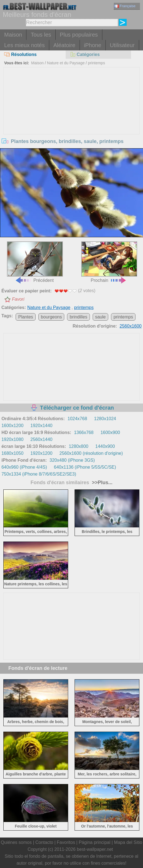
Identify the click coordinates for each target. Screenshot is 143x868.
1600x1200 (12, 426)
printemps (96, 63)
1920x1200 (41, 453)
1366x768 (84, 432)
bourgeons (51, 317)
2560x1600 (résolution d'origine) (91, 453)
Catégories (85, 54)
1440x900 (105, 446)
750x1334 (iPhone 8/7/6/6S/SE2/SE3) (39, 474)
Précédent (35, 262)
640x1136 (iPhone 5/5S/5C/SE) (85, 467)
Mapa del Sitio (128, 842)
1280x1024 (105, 419)
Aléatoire (64, 45)
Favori (18, 299)
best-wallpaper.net (95, 849)
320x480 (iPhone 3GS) (72, 460)
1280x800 (78, 446)
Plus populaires (79, 35)
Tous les (41, 35)
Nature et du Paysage (66, 63)
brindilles (78, 317)
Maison (13, 35)
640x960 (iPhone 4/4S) (24, 467)
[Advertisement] (71, 109)
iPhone (93, 45)
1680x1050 (12, 453)
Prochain (109, 262)
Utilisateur (122, 45)
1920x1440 (41, 426)
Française (125, 6)
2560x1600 (131, 326)
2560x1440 (41, 439)
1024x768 (77, 419)
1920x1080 (12, 439)
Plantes (25, 317)
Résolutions (20, 54)
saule (100, 317)
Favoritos (66, 842)
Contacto (44, 842)
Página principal (95, 842)
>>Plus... (101, 482)
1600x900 (110, 432)
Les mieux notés (24, 45)
